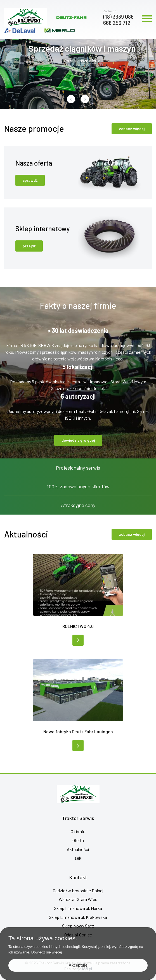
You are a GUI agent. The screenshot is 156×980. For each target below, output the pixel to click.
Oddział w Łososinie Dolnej (78, 891)
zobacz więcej (132, 129)
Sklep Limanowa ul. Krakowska (78, 917)
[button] (71, 99)
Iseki (78, 858)
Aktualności (78, 849)
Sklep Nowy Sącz (78, 926)
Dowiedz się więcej (47, 952)
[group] (78, 74)
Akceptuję (78, 965)
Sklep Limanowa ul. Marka (78, 908)
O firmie (78, 831)
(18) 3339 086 (118, 16)
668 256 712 (117, 23)
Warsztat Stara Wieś (78, 899)
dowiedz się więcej (78, 440)
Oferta (78, 840)
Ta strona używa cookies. (43, 938)
